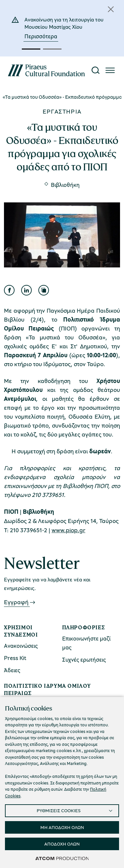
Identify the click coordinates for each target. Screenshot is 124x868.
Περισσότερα (41, 36)
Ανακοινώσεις (21, 646)
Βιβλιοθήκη (65, 185)
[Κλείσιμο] (111, 9)
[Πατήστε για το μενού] (110, 70)
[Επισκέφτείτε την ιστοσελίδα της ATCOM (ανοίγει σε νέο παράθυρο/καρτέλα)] (62, 858)
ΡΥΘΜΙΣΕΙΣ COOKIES (59, 810)
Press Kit (15, 658)
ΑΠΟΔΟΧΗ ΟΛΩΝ (62, 844)
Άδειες (12, 670)
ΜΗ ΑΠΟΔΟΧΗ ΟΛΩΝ (62, 827)
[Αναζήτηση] (96, 70)
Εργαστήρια (62, 111)
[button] (31, 49)
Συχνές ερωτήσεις (84, 660)
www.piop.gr (68, 530)
